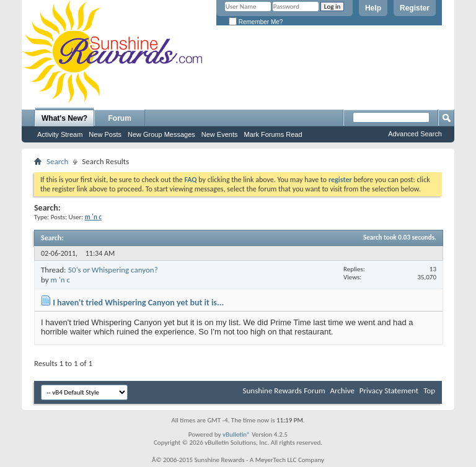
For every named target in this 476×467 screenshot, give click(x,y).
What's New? (64, 118)
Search (57, 161)
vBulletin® (236, 434)
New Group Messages (161, 134)
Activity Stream (60, 134)
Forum (120, 118)
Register (415, 8)
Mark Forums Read (273, 134)
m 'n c (60, 280)
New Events (220, 134)
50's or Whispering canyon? (112, 270)
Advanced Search (415, 134)
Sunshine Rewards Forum (284, 391)
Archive (342, 391)
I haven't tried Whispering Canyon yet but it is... (138, 303)
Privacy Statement (389, 391)
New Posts (105, 134)
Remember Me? (256, 22)
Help (373, 8)
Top (429, 391)
